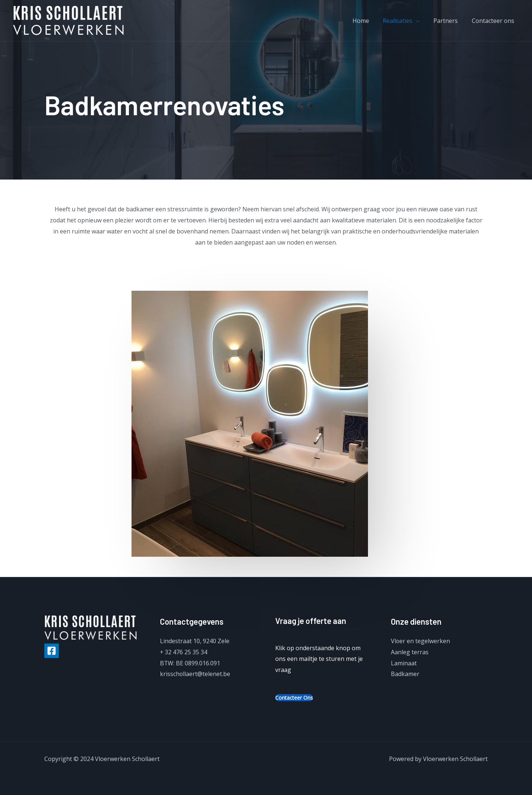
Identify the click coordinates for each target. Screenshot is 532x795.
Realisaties (406, 21)
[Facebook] (52, 651)
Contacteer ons (498, 21)
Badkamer (405, 674)
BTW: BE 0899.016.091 (190, 663)
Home (371, 21)
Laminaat (404, 663)
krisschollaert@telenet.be (195, 674)
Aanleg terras (410, 652)
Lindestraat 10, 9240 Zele (195, 641)
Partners (453, 21)
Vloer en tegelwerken (421, 641)
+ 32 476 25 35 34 (184, 652)
